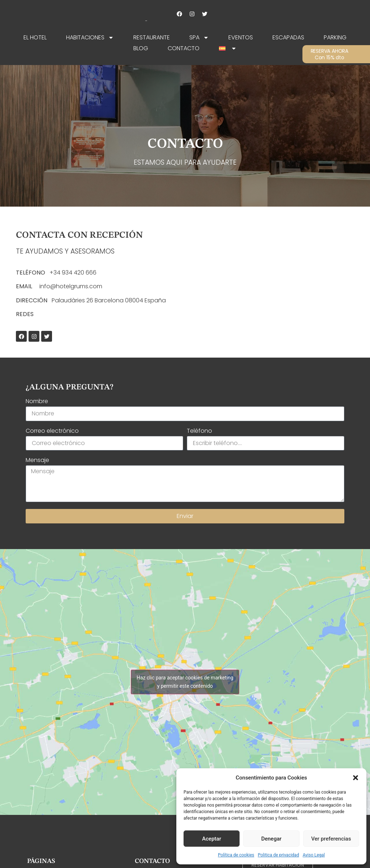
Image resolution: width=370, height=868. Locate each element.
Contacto (184, 48)
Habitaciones (90, 38)
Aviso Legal (314, 855)
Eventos (241, 37)
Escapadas (288, 37)
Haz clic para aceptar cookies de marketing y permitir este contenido (185, 682)
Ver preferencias (331, 839)
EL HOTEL (35, 37)
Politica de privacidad (279, 855)
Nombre (37, 402)
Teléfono (199, 431)
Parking (335, 37)
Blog (141, 48)
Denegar (271, 839)
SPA (199, 38)
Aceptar (212, 839)
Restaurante (152, 37)
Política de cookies (236, 855)
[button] (356, 778)
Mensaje (37, 461)
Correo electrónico (52, 431)
